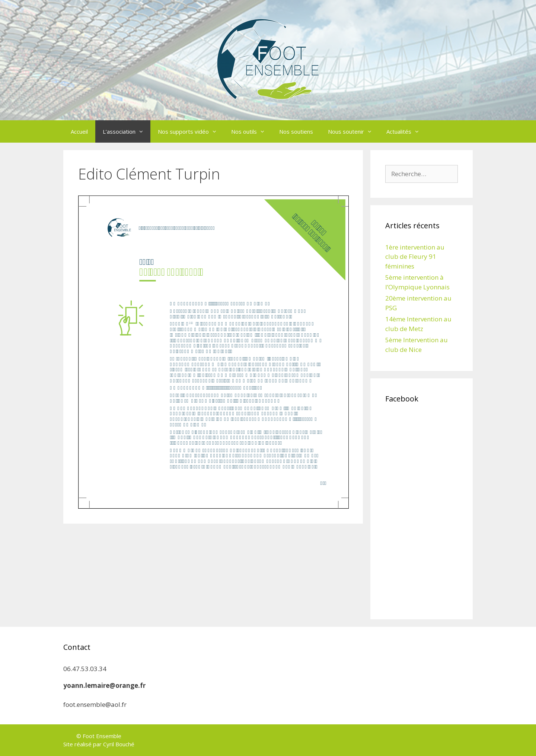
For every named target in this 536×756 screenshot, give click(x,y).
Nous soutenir (353, 131)
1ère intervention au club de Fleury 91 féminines (415, 257)
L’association (127, 131)
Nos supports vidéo (191, 131)
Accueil (79, 131)
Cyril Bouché (119, 744)
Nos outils (251, 131)
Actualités (406, 131)
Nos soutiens (296, 131)
